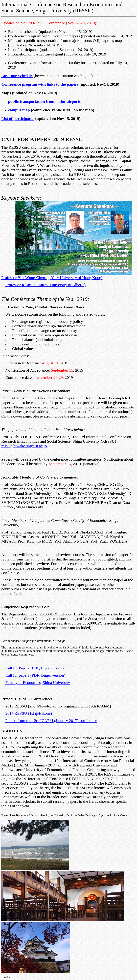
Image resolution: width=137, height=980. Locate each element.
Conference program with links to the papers (40, 84)
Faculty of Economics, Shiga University (38, 682)
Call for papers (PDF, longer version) (35, 675)
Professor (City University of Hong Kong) (52, 278)
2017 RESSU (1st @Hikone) (29, 713)
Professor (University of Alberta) (45, 285)
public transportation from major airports (44, 101)
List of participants (18, 118)
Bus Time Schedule (17, 76)
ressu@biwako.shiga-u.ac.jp (24, 446)
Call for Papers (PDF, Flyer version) (35, 668)
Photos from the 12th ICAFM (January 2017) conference (51, 721)
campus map (19, 110)
